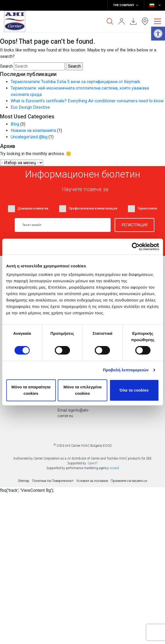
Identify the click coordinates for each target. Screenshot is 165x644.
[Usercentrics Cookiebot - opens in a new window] (136, 247)
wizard (114, 468)
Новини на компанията (33, 130)
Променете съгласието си (129, 481)
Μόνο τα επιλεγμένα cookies (82, 390)
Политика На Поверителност (53, 481)
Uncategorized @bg (29, 137)
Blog (15, 124)
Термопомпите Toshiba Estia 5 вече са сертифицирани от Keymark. (76, 82)
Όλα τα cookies (134, 390)
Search (6, 66)
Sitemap (24, 481)
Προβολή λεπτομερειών (126, 370)
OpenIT (93, 463)
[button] (158, 34)
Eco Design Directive (30, 107)
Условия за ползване (92, 481)
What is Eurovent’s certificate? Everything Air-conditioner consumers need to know (87, 101)
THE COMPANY (126, 5)
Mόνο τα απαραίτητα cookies (31, 390)
